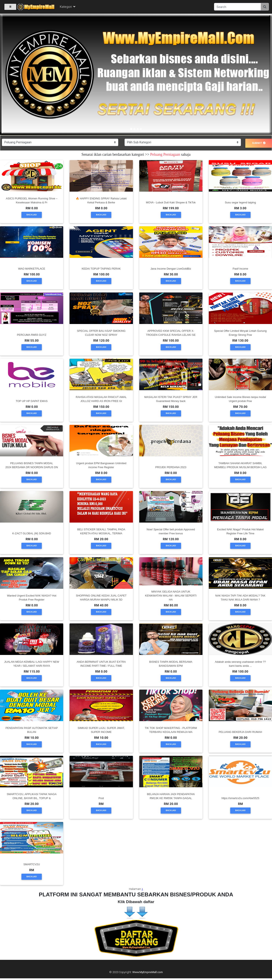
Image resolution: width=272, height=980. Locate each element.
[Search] (237, 7)
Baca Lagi (32, 215)
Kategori (68, 7)
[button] (20, 75)
